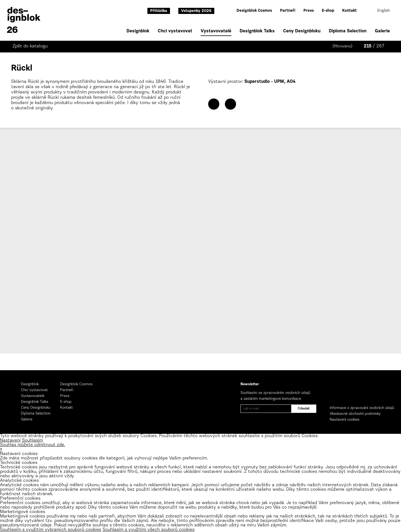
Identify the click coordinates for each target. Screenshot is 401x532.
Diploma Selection (348, 31)
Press (309, 11)
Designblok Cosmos (254, 11)
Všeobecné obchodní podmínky (355, 414)
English (384, 11)
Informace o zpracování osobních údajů (362, 408)
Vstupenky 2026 (196, 11)
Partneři (288, 11)
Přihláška (159, 11)
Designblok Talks (257, 31)
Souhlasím (32, 440)
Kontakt (349, 11)
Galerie (382, 31)
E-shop (328, 11)
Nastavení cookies (345, 420)
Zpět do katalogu (30, 46)
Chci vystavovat (175, 31)
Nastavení (10, 440)
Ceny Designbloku (302, 31)
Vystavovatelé (216, 32)
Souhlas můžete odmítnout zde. (33, 445)
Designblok (138, 31)
